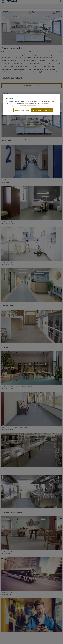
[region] (31, 105)
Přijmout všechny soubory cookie (42, 110)
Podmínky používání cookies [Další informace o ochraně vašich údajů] (28, 105)
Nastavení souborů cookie (22, 110)
